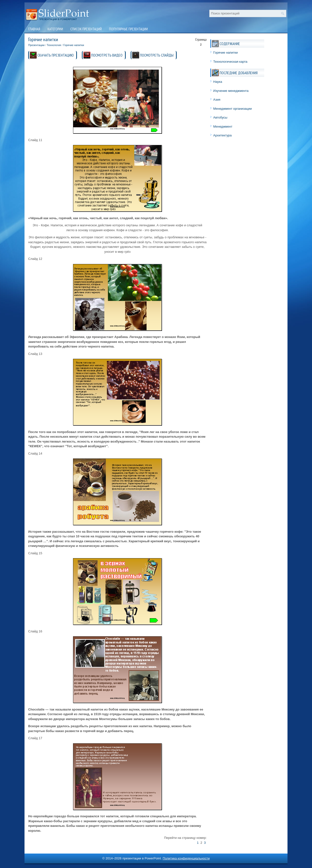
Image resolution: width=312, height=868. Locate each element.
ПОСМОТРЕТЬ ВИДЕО (107, 55)
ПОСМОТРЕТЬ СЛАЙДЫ (157, 55)
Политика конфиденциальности (186, 858)
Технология (54, 45)
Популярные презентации (128, 29)
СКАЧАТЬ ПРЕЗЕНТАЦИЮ (56, 55)
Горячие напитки (74, 45)
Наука (218, 82)
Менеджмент (223, 127)
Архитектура (222, 135)
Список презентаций (86, 29)
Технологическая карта (230, 62)
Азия (217, 100)
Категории (55, 29)
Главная (34, 29)
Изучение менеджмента (231, 91)
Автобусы (220, 117)
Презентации (36, 45)
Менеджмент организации (232, 109)
